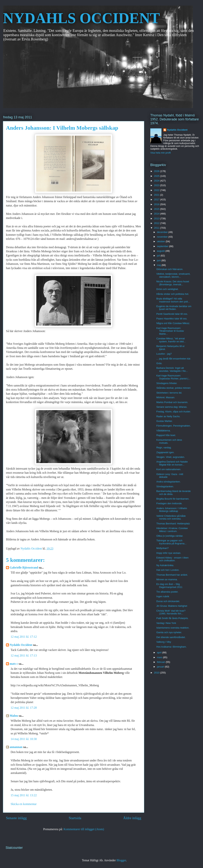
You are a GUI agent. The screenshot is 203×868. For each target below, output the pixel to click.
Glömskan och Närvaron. (170, 269)
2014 (157, 214)
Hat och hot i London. (168, 570)
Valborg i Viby (164, 642)
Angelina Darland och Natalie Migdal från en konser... (172, 463)
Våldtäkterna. (163, 431)
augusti (161, 251)
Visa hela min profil (161, 153)
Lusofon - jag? (164, 354)
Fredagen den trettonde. (169, 503)
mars (160, 657)
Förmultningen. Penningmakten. (173, 426)
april (160, 652)
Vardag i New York (166, 623)
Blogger (121, 860)
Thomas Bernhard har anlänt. (172, 575)
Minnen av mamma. (167, 579)
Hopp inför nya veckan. (169, 553)
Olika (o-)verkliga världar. (170, 536)
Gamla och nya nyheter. (169, 632)
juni (159, 260)
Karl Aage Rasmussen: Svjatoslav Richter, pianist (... (173, 377)
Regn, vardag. (164, 448)
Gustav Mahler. (164, 421)
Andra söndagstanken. (168, 482)
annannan (16, 747)
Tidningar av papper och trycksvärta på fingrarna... (171, 542)
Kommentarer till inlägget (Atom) (84, 829)
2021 (157, 195)
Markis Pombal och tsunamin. (172, 402)
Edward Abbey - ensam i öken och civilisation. (172, 559)
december (163, 232)
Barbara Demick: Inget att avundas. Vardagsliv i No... (172, 369)
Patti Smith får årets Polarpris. (172, 618)
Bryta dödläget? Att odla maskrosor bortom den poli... (173, 300)
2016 (157, 204)
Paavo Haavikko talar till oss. (172, 319)
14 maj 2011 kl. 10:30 (24, 739)
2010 (157, 673)
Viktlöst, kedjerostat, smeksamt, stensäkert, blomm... (173, 275)
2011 (157, 228)
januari (161, 667)
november (163, 237)
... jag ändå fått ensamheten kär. (174, 359)
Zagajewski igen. (165, 452)
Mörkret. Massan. (166, 397)
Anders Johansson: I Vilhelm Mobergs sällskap (172, 510)
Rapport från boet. (166, 435)
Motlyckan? (162, 548)
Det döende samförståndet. (171, 637)
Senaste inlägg (16, 818)
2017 (157, 199)
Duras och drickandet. (168, 601)
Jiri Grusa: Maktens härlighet (172, 606)
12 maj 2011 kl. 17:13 (24, 655)
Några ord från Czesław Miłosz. (173, 323)
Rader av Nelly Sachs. (168, 416)
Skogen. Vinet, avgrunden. (171, 457)
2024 (157, 181)
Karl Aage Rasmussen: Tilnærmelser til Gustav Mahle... (170, 331)
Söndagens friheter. (167, 383)
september (163, 246)
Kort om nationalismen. (169, 469)
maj (159, 265)
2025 (157, 176)
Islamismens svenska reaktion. (173, 628)
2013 (157, 218)
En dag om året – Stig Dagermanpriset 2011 (169, 586)
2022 (157, 190)
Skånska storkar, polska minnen (173, 388)
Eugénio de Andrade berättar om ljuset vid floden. (174, 308)
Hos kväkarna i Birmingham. (171, 647)
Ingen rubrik (163, 596)
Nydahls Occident (21, 645)
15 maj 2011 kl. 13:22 (24, 795)
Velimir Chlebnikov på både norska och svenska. (171, 517)
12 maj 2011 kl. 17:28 (24, 708)
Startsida (75, 818)
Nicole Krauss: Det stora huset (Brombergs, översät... (173, 283)
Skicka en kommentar (24, 804)
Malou (14, 716)
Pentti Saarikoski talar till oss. (172, 314)
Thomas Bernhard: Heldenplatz (173, 524)
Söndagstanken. (165, 486)
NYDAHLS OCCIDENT (81, 18)
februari (161, 662)
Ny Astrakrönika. (165, 565)
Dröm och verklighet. (167, 289)
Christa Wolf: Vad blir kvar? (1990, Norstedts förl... (171, 612)
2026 (157, 171)
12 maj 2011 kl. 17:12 (24, 637)
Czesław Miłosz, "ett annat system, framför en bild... (171, 340)
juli (159, 256)
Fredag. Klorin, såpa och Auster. (173, 412)
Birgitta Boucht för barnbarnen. (173, 499)
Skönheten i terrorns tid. (169, 393)
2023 (157, 185)
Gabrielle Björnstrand (24, 568)
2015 (157, 209)
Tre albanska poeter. (167, 592)
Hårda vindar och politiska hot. (173, 294)
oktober (161, 241)
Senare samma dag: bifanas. (172, 407)
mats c (14, 664)
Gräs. (159, 363)
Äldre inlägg (132, 818)
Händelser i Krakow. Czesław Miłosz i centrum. (172, 530)
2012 (157, 223)
